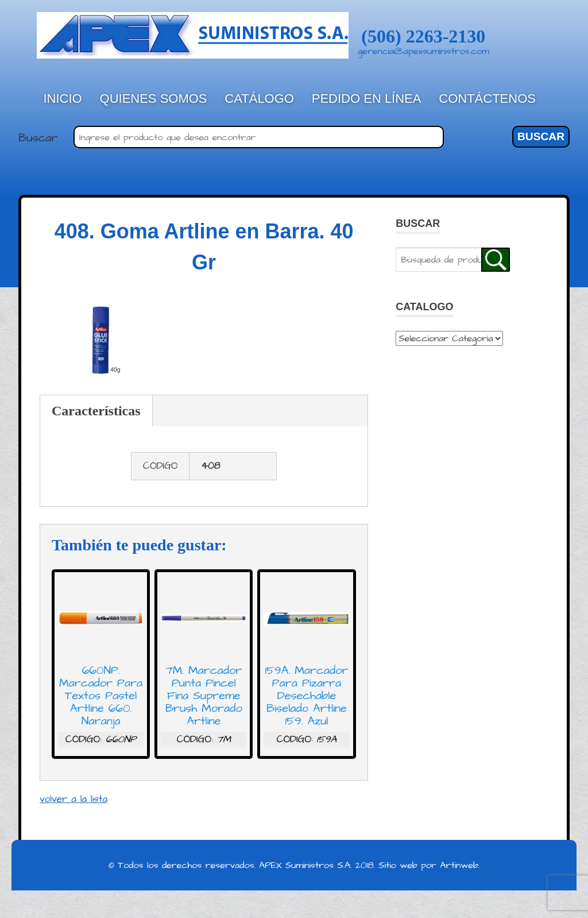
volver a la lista (73, 799)
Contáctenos (487, 99)
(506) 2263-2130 (423, 36)
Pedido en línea (367, 99)
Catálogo (259, 99)
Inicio (63, 99)
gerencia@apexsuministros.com (423, 51)
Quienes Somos (154, 99)
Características (96, 411)
